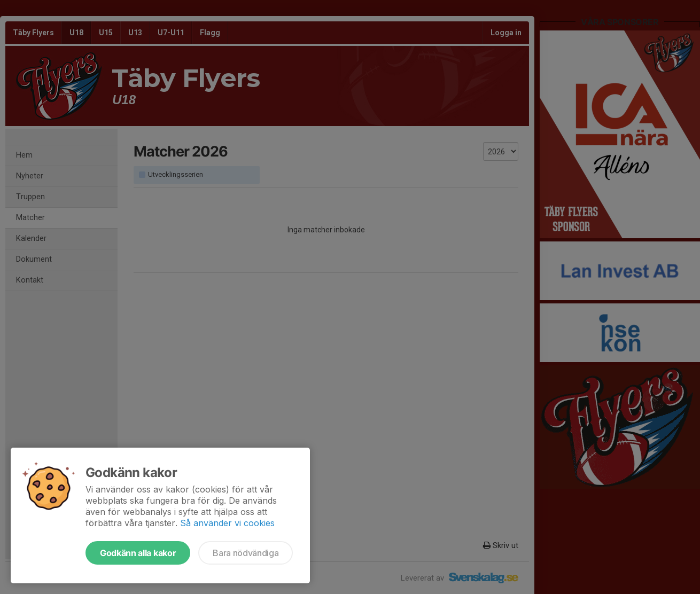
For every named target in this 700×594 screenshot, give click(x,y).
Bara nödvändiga (246, 553)
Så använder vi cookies (227, 523)
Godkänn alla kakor (138, 553)
